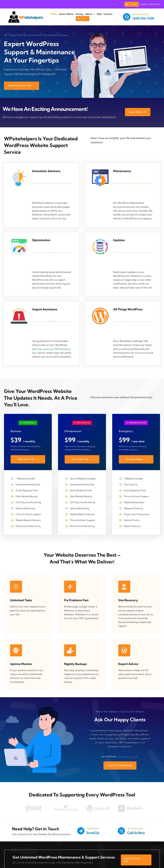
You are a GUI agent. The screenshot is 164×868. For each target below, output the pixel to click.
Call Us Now (136, 833)
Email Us (93, 833)
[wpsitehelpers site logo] (26, 12)
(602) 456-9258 (143, 18)
